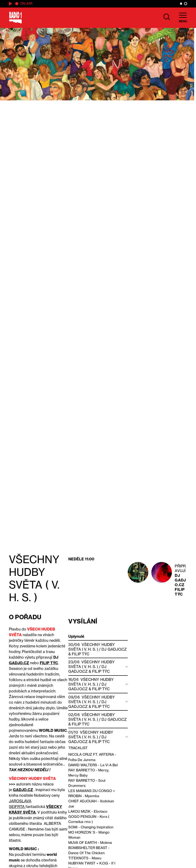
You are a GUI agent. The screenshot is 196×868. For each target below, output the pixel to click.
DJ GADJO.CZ (180, 580)
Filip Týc (180, 592)
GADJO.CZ (19, 663)
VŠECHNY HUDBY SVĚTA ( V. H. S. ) (92, 647)
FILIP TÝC (49, 663)
